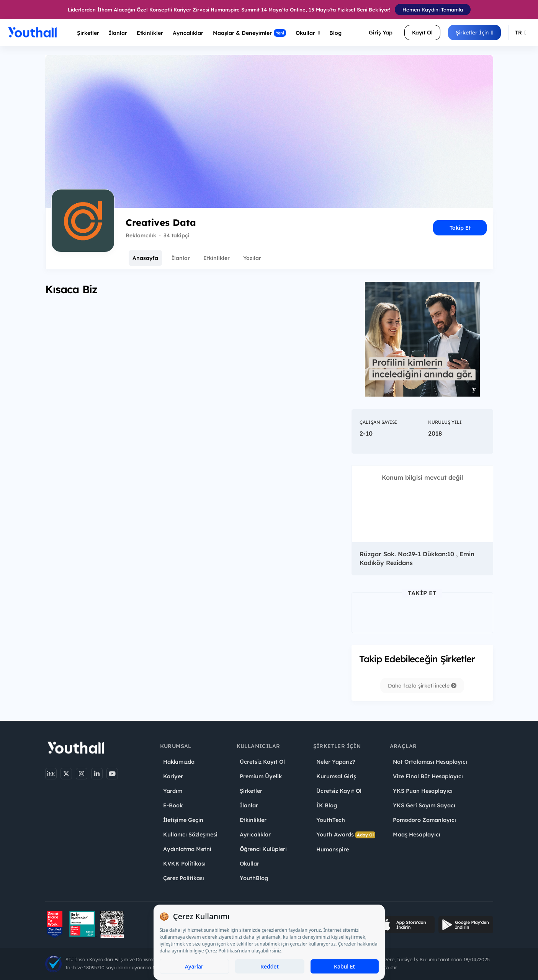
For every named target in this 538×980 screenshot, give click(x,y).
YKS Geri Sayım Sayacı (424, 805)
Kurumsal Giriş (336, 776)
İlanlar (118, 33)
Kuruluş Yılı (445, 422)
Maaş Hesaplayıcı (417, 835)
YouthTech (331, 820)
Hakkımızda (179, 762)
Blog (335, 33)
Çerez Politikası (184, 878)
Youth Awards (346, 835)
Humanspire (333, 849)
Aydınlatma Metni (187, 849)
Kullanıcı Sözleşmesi (190, 835)
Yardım (173, 791)
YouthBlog (254, 878)
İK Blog (327, 805)
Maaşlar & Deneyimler (249, 33)
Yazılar (252, 258)
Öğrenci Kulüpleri (263, 849)
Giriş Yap (381, 33)
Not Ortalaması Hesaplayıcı (430, 762)
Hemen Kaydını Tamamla (433, 10)
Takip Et (460, 228)
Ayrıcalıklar (255, 835)
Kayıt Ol (422, 33)
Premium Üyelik (261, 776)
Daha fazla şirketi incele (422, 686)
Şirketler (88, 33)
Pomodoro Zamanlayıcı (424, 820)
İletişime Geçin (183, 820)
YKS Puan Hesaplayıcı (423, 791)
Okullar (308, 33)
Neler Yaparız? (336, 762)
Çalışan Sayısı (378, 422)
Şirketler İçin (474, 33)
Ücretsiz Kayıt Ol (262, 762)
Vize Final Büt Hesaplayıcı (428, 776)
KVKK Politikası (184, 864)
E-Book (173, 805)
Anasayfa (145, 258)
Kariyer (173, 776)
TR (521, 33)
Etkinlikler (150, 33)
